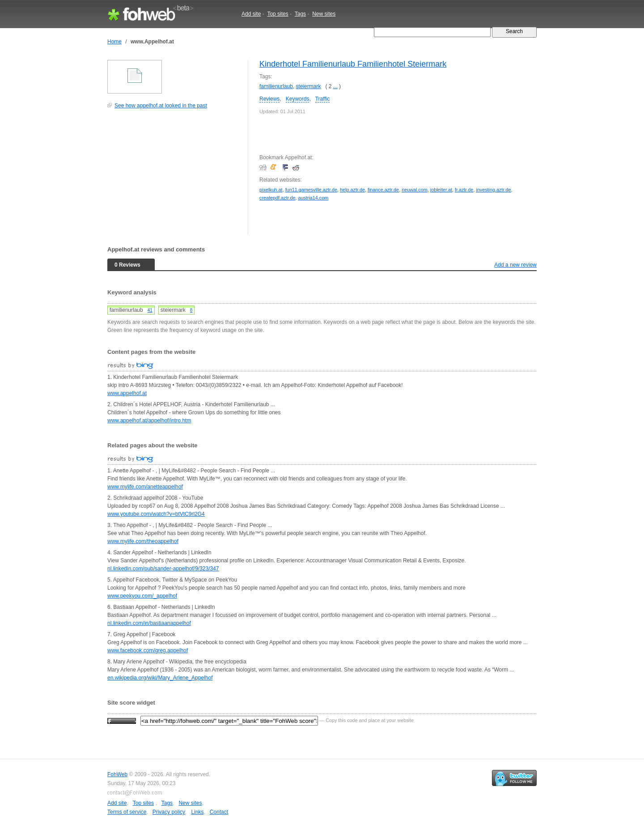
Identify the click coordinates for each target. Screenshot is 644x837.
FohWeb (117, 774)
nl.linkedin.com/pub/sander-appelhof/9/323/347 (163, 569)
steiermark (308, 86)
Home (114, 42)
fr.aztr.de (464, 190)
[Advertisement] (174, 176)
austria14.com (313, 198)
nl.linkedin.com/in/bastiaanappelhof (149, 623)
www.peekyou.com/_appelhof (142, 596)
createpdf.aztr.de (277, 198)
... (335, 86)
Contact (219, 812)
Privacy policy (169, 812)
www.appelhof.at (127, 393)
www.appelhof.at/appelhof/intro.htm (149, 421)
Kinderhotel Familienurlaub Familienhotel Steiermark (353, 64)
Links (197, 812)
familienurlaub (276, 86)
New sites (324, 14)
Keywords (298, 99)
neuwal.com (415, 190)
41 (150, 310)
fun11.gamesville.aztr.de (311, 190)
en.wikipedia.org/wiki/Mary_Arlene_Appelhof (160, 678)
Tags (300, 14)
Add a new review (515, 265)
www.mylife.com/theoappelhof (143, 541)
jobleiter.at (441, 190)
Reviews (269, 99)
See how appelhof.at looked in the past (161, 106)
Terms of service (127, 812)
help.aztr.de (352, 190)
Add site (251, 14)
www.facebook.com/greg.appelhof (148, 650)
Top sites (278, 14)
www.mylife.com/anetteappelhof (145, 487)
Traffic (323, 99)
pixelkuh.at (271, 190)
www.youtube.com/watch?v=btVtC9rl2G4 (156, 514)
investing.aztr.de (493, 190)
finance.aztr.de (383, 190)
